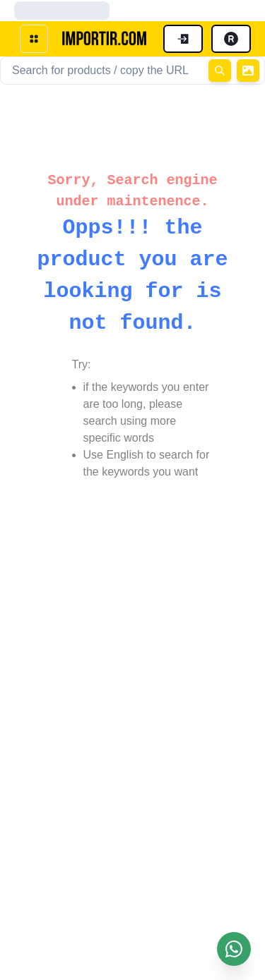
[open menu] (34, 39)
